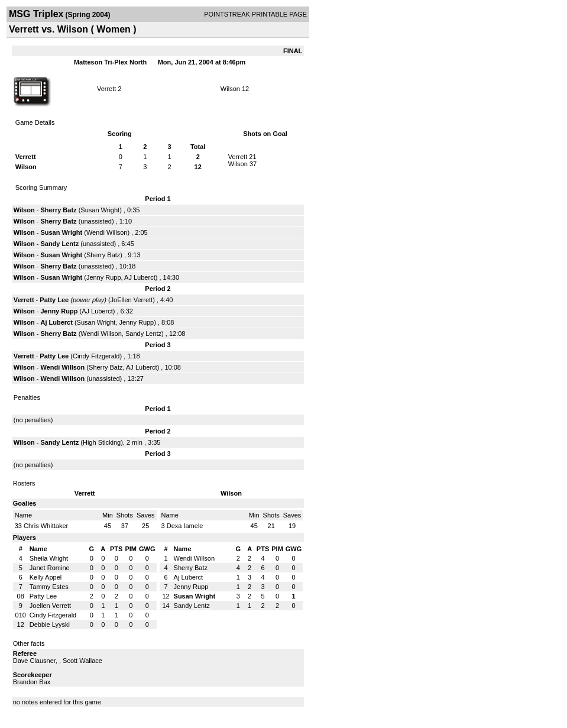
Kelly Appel (46, 577)
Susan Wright (100, 210)
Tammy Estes (49, 587)
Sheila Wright (49, 558)
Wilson (230, 89)
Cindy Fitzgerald (96, 356)
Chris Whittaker (46, 526)
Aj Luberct (56, 322)
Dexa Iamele (185, 526)
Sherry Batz (58, 210)
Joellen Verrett (50, 606)
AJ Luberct (140, 277)
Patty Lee (54, 300)
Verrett (106, 89)
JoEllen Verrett (132, 300)
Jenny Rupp (104, 277)
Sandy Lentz (59, 244)
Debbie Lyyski (50, 625)
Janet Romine (50, 568)
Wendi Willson (107, 232)
